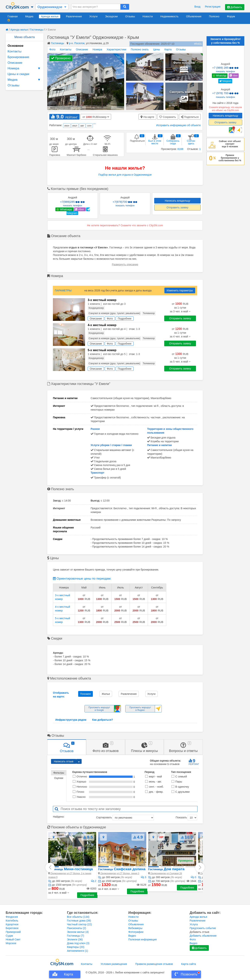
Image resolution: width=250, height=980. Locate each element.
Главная (13, 16)
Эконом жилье (78, 932)
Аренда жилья (50, 16)
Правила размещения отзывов (154, 964)
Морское (11, 943)
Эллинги (75, 939)
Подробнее (87, 895)
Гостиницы (37, 30)
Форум (231, 16)
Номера (25, 68)
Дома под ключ (78, 943)
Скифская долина (122, 869)
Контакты (14, 51)
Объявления (194, 16)
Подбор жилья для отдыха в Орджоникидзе (125, 175)
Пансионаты (77, 928)
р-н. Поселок (77, 43)
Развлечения (74, 16)
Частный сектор (80, 924)
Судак (9, 936)
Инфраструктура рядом (71, 720)
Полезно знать (140, 49)
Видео (132, 936)
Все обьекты (78, 917)
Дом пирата (166, 869)
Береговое (12, 928)
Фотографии (136, 932)
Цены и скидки (18, 74)
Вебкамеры (135, 928)
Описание (15, 63)
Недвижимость (169, 16)
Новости (148, 16)
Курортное (12, 924)
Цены (156, 49)
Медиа (29, 16)
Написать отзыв (64, 761)
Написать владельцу (177, 201)
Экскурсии (111, 16)
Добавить (235, 7)
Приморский (13, 932)
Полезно (214, 16)
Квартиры (76, 947)
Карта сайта (189, 964)
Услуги (93, 16)
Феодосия (12, 917)
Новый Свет (13, 939)
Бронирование (18, 57)
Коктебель (12, 921)
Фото (52, 49)
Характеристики (117, 49)
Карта (168, 49)
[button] (59, 893)
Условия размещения (114, 964)
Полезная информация (142, 939)
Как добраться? (103, 720)
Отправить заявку (177, 207)
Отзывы (130, 16)
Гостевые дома (79, 921)
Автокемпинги (78, 951)
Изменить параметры (180, 290)
